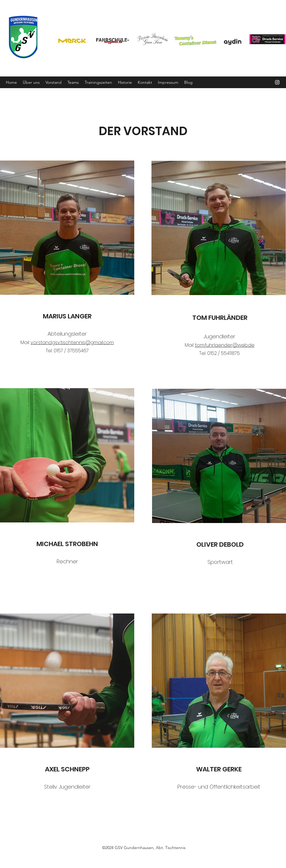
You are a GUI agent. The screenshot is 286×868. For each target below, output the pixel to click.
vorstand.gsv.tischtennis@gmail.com (72, 343)
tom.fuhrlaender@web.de (225, 345)
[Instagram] (277, 82)
